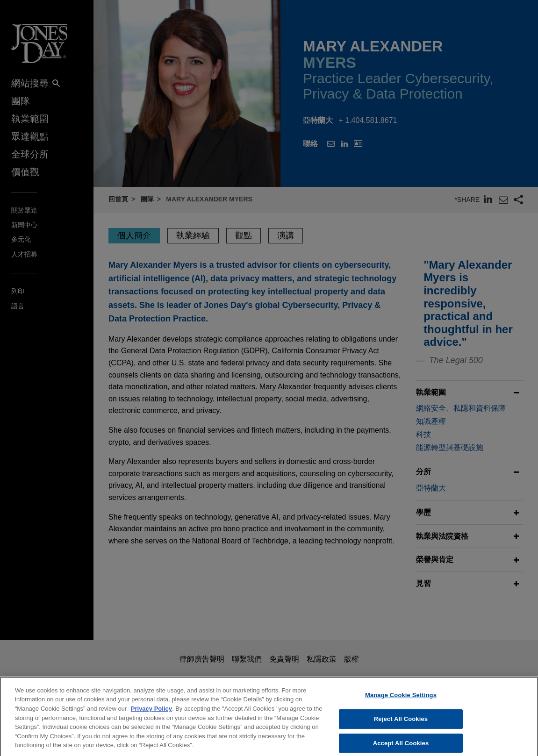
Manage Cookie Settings (401, 703)
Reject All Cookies (401, 726)
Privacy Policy (151, 716)
